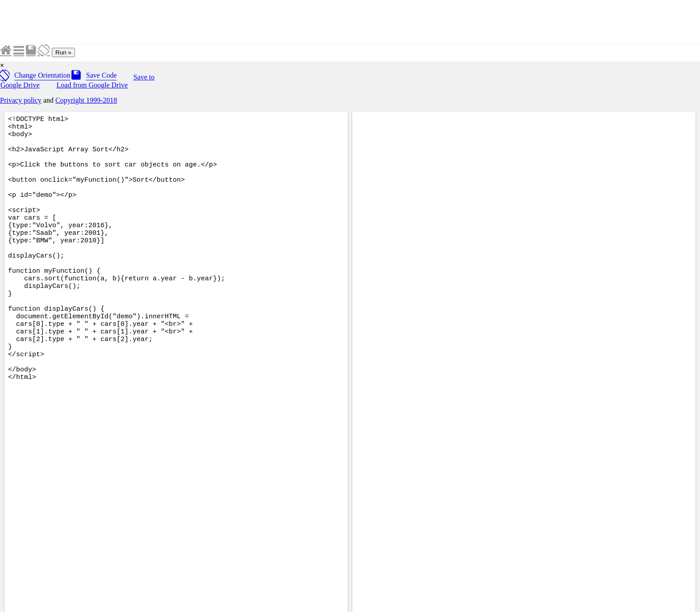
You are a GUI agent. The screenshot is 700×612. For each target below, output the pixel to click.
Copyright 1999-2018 (86, 100)
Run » (63, 52)
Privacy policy (21, 100)
